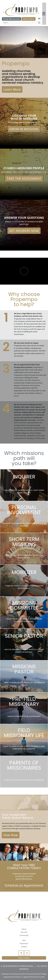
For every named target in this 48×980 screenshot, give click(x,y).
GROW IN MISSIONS (24, 129)
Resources (24, 943)
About (24, 929)
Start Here (29, 19)
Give (24, 940)
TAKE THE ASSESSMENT (24, 178)
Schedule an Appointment (24, 885)
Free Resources (12, 19)
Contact (24, 947)
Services (24, 932)
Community (24, 935)
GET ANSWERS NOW (24, 231)
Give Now (11, 835)
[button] (44, 14)
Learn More (12, 89)
